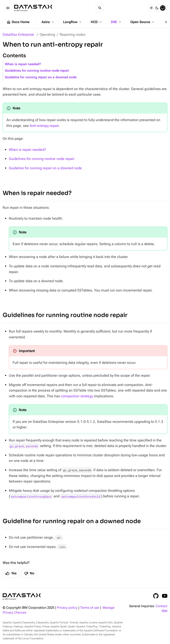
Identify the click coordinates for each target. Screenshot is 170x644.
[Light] (151, 8)
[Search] (100, 8)
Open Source (143, 22)
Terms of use (90, 608)
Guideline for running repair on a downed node (41, 77)
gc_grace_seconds (24, 446)
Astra (48, 22)
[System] (163, 8)
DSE (116, 22)
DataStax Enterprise (18, 34)
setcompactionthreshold (81, 496)
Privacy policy (67, 608)
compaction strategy (77, 396)
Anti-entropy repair (44, 126)
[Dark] (157, 8)
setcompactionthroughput (31, 496)
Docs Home (18, 22)
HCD (97, 22)
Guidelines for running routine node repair (37, 71)
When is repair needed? (23, 64)
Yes (11, 573)
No (29, 573)
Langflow (73, 22)
